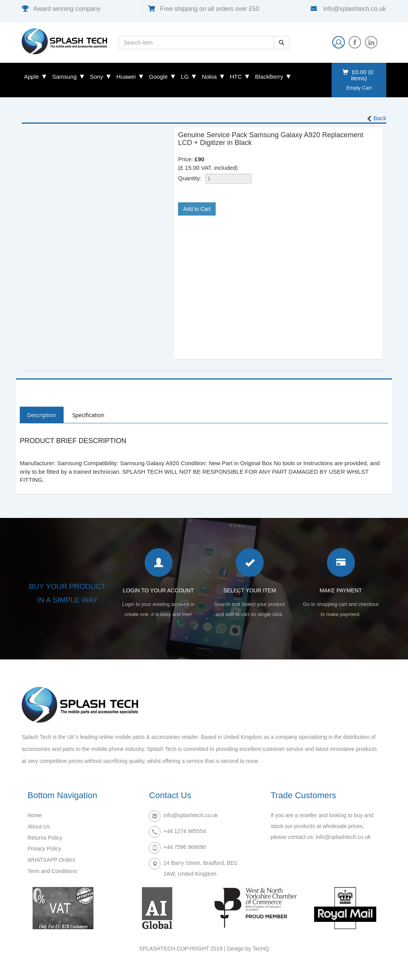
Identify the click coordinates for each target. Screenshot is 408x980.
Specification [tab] (89, 415)
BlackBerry (269, 77)
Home (35, 816)
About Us (39, 826)
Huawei (126, 77)
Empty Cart (359, 88)
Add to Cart (197, 209)
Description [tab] (42, 415)
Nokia (209, 77)
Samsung (64, 77)
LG (185, 77)
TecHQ (261, 949)
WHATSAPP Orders (52, 859)
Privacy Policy (44, 848)
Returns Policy (45, 837)
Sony (97, 77)
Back (376, 119)
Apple (31, 77)
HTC (236, 77)
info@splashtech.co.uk (354, 9)
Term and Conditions (52, 870)
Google (158, 77)
